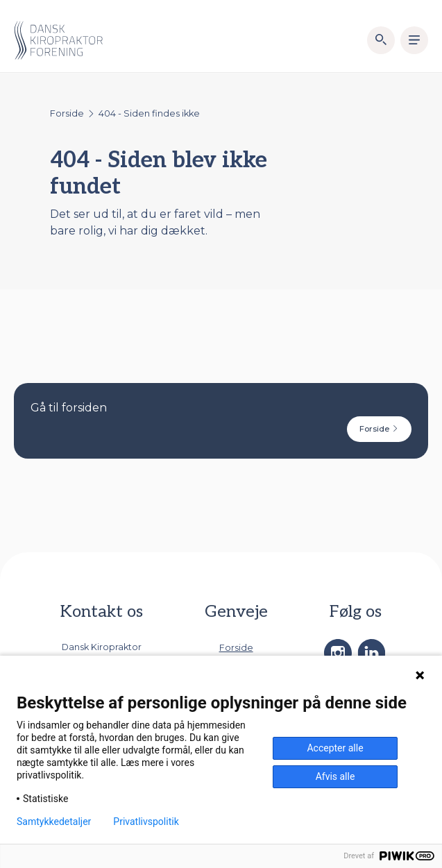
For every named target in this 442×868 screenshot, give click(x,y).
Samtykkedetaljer (54, 822)
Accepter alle (335, 748)
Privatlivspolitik (146, 822)
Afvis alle (335, 776)
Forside (67, 113)
